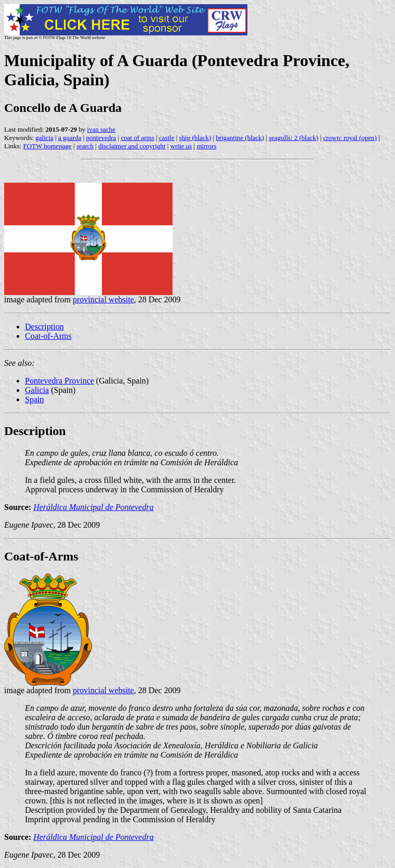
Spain (34, 399)
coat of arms (137, 138)
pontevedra (101, 138)
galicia (44, 138)
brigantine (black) (240, 138)
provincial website (103, 299)
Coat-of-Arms (48, 336)
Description (44, 327)
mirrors (206, 146)
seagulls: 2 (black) (293, 138)
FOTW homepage (47, 146)
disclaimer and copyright (132, 146)
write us (181, 146)
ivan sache (102, 129)
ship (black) (195, 138)
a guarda (70, 138)
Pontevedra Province (60, 381)
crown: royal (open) (350, 138)
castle (167, 138)
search (85, 146)
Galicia (37, 390)
